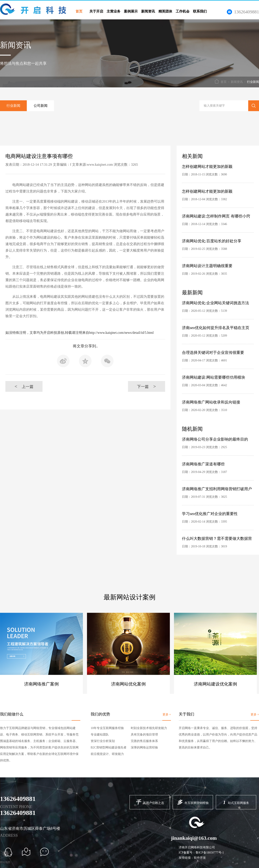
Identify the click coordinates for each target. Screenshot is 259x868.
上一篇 (24, 386)
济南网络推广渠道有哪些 (203, 464)
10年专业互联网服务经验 (107, 728)
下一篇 (146, 386)
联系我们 (200, 11)
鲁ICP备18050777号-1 (210, 853)
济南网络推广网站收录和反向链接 (211, 402)
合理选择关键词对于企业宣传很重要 (213, 353)
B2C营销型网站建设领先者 (109, 747)
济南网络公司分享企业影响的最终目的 (215, 439)
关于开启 (96, 11)
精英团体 (165, 11)
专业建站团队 (100, 735)
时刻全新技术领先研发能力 (149, 728)
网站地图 (5, 862)
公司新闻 (41, 106)
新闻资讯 (148, 11)
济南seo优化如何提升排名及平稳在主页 (216, 328)
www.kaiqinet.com (100, 165)
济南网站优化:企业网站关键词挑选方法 (216, 303)
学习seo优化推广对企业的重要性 (210, 514)
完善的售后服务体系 (144, 741)
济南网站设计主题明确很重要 (207, 266)
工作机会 (183, 11)
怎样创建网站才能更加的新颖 (207, 167)
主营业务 (114, 11)
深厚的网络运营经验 (144, 747)
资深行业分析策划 (103, 741)
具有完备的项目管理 (144, 735)
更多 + (167, 714)
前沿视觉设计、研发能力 (107, 754)
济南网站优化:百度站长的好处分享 (212, 241)
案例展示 (131, 11)
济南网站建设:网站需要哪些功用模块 (214, 377)
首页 (79, 11)
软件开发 (200, 858)
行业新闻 (253, 82)
